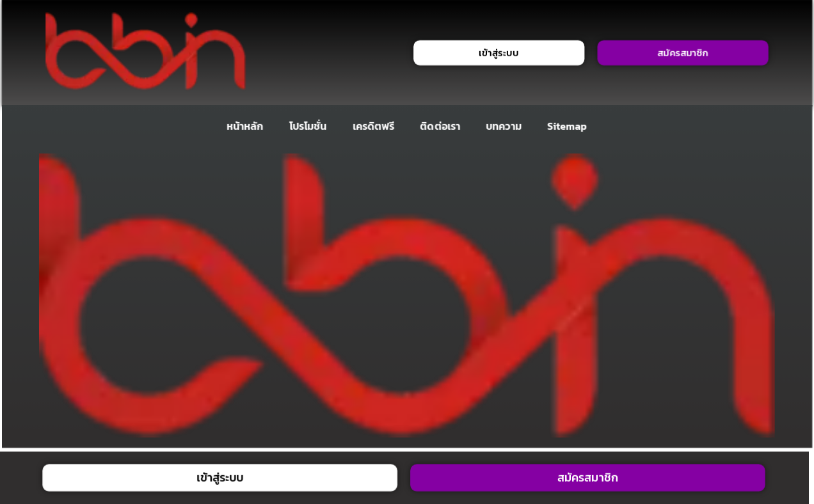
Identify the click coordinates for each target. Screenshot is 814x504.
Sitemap (567, 126)
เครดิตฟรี (374, 126)
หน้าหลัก (245, 126)
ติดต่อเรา (441, 126)
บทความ (504, 126)
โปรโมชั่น (308, 126)
